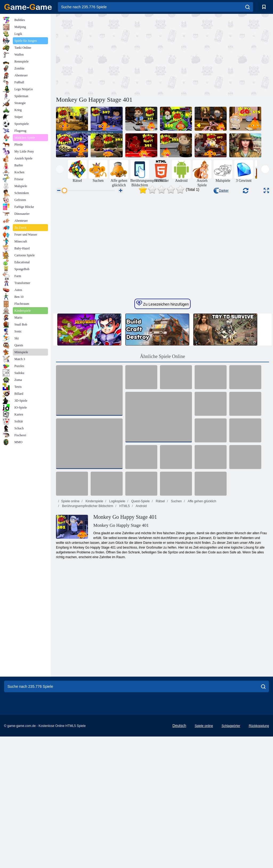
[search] (248, 7)
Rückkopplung (259, 807)
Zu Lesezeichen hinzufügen (162, 385)
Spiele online (70, 582)
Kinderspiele (94, 582)
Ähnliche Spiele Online (162, 438)
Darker (221, 191)
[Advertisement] (109, 54)
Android (141, 587)
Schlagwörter (231, 807)
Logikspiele (117, 582)
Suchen (176, 582)
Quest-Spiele (140, 582)
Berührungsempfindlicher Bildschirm (87, 587)
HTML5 (124, 587)
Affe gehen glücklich (202, 582)
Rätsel (160, 582)
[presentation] (60, 169)
